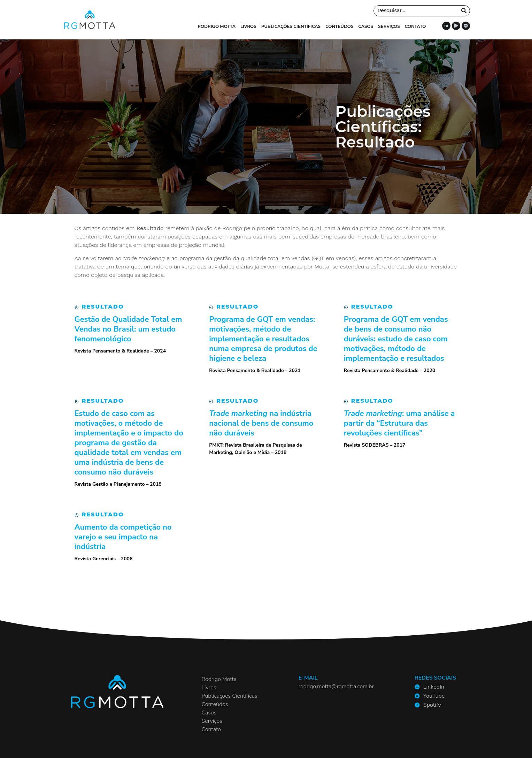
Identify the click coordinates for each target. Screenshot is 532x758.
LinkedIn (434, 687)
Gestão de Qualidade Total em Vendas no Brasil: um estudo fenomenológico (128, 329)
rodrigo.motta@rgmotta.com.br (336, 687)
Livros (248, 26)
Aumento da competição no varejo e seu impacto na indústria (123, 537)
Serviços (389, 26)
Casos (366, 26)
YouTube (434, 696)
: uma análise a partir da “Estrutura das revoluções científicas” (399, 423)
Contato (415, 26)
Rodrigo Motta (217, 26)
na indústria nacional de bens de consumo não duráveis (261, 423)
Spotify (432, 705)
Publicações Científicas (291, 26)
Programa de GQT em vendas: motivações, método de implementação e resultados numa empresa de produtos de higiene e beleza (263, 339)
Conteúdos (339, 26)
